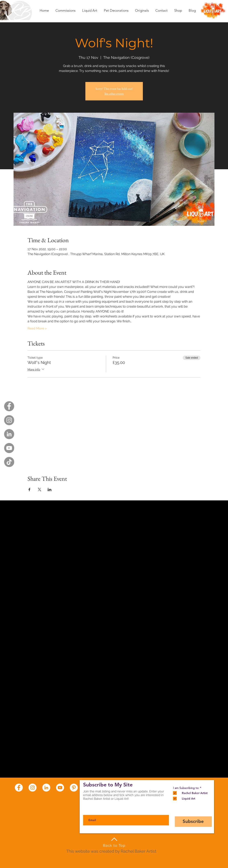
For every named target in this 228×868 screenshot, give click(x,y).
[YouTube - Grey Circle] (9, 448)
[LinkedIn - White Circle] (46, 788)
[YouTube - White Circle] (60, 788)
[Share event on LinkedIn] (50, 490)
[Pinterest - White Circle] (74, 788)
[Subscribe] (193, 822)
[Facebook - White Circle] (19, 788)
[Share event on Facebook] (29, 490)
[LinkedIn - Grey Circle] (9, 434)
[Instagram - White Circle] (33, 788)
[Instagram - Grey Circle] (9, 420)
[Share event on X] (40, 490)
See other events (114, 94)
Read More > (37, 328)
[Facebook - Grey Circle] (9, 406)
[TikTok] (9, 462)
